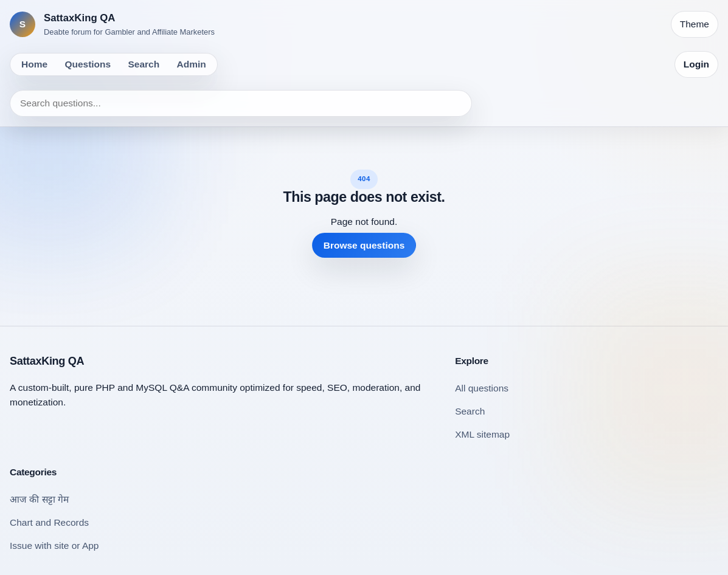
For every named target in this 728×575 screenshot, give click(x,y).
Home (34, 64)
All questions (482, 388)
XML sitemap (482, 434)
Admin (192, 64)
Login (696, 64)
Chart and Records (49, 522)
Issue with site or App (54, 546)
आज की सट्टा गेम (39, 499)
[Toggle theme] (695, 24)
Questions (88, 64)
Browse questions (364, 245)
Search (144, 64)
